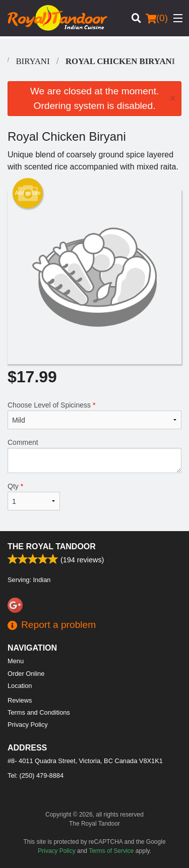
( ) (157, 18)
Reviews (20, 700)
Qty (34, 496)
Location (20, 686)
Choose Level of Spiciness (94, 415)
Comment (94, 456)
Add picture (28, 193)
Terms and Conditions (39, 712)
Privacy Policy (28, 725)
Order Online (26, 674)
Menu (16, 661)
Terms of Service (111, 851)
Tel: (36, 775)
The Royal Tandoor (52, 546)
